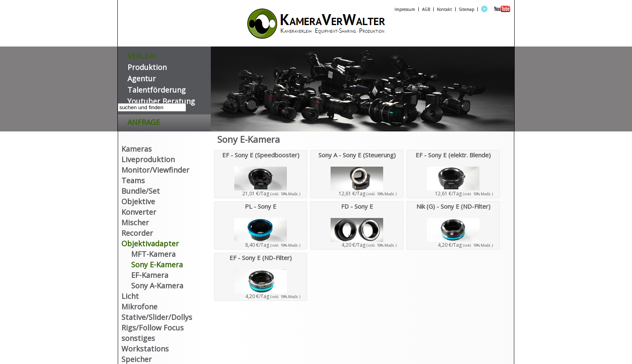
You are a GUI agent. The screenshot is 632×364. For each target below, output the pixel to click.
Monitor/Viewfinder (155, 170)
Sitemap (467, 9)
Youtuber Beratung (161, 100)
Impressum (405, 9)
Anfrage (144, 121)
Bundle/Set (141, 191)
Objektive (138, 201)
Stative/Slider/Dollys (157, 317)
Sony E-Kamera (157, 265)
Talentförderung (157, 88)
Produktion (147, 66)
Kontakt (444, 9)
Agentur (142, 77)
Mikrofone (139, 307)
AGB (426, 9)
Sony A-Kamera (157, 286)
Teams (133, 180)
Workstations (145, 349)
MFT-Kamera (153, 254)
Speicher (137, 359)
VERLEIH (142, 54)
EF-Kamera (150, 275)
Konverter (139, 212)
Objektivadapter (150, 243)
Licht (130, 296)
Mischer (135, 222)
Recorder (137, 233)
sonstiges (138, 338)
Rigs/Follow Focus (153, 328)
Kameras (137, 149)
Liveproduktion (148, 159)
